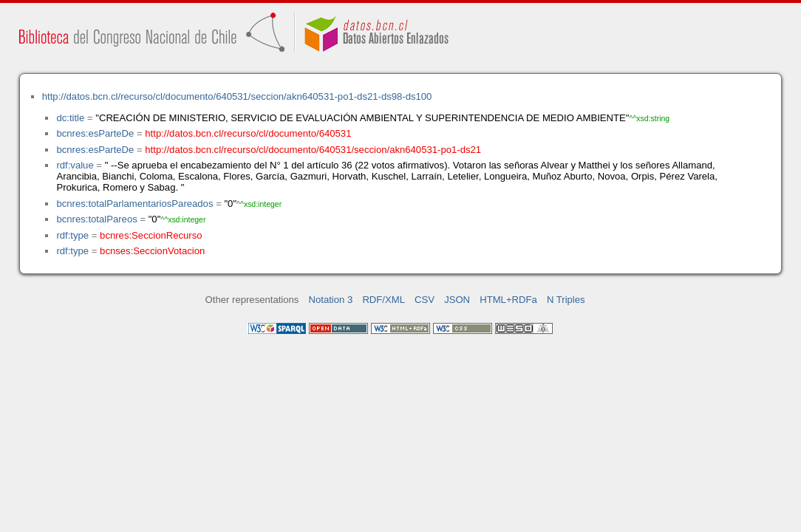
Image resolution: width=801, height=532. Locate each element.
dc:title (70, 118)
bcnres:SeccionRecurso (151, 235)
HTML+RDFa (508, 300)
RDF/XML (384, 300)
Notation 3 (331, 300)
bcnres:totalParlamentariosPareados (134, 204)
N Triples (566, 300)
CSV (425, 300)
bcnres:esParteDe (95, 133)
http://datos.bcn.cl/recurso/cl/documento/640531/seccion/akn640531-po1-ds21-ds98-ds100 (237, 96)
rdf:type (72, 235)
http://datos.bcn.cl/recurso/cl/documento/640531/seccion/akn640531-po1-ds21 (313, 150)
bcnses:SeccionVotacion (152, 251)
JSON (457, 300)
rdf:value (75, 165)
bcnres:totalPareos (96, 219)
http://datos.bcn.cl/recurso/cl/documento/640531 (248, 133)
